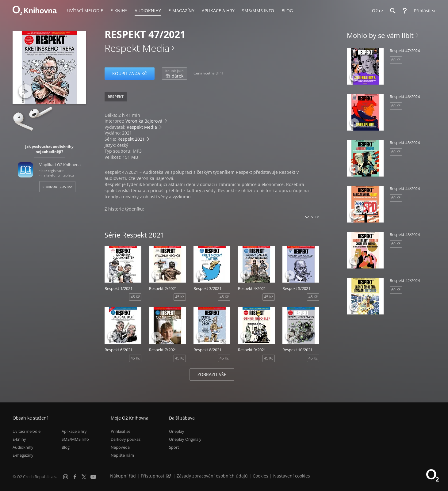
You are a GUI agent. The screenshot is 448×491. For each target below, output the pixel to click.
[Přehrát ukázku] (26, 91)
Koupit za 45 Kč (130, 73)
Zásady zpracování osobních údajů (212, 476)
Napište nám (122, 455)
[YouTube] (93, 477)
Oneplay (177, 431)
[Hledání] (392, 11)
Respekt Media (137, 48)
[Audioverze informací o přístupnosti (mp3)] (169, 476)
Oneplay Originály (185, 439)
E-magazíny (23, 455)
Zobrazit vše (212, 374)
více (315, 217)
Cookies (260, 476)
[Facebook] (75, 477)
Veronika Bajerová (144, 121)
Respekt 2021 (131, 139)
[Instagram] (66, 477)
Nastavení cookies (292, 476)
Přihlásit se (121, 431)
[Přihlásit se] (424, 11)
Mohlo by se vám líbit (380, 35)
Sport (174, 447)
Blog (66, 447)
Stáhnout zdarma (57, 187)
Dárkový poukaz (126, 439)
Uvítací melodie (27, 431)
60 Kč (396, 60)
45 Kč (135, 297)
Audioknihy (23, 447)
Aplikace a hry (74, 431)
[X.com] (84, 477)
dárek (174, 74)
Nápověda (120, 447)
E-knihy (19, 439)
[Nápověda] (405, 11)
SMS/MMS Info (75, 439)
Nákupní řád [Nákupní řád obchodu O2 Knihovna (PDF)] (123, 476)
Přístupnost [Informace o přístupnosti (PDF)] (153, 476)
